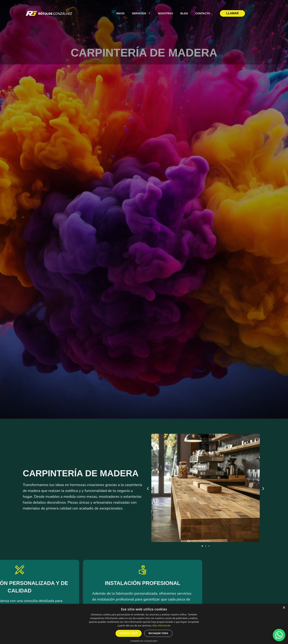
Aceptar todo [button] (129, 633)
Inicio (120, 13)
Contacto (203, 13)
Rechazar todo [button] (158, 633)
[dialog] (144, 624)
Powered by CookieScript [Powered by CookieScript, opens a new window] (144, 641)
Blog (184, 13)
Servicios (141, 13)
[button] (148, 489)
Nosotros (165, 13)
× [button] (284, 608)
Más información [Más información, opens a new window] (162, 626)
